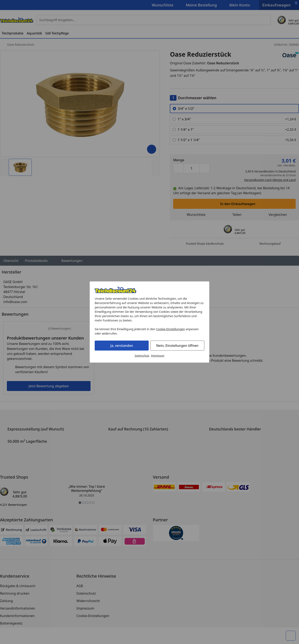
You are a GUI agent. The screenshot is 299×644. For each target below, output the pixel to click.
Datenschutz (142, 356)
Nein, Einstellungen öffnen (177, 346)
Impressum (158, 356)
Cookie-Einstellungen (171, 329)
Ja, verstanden (122, 346)
